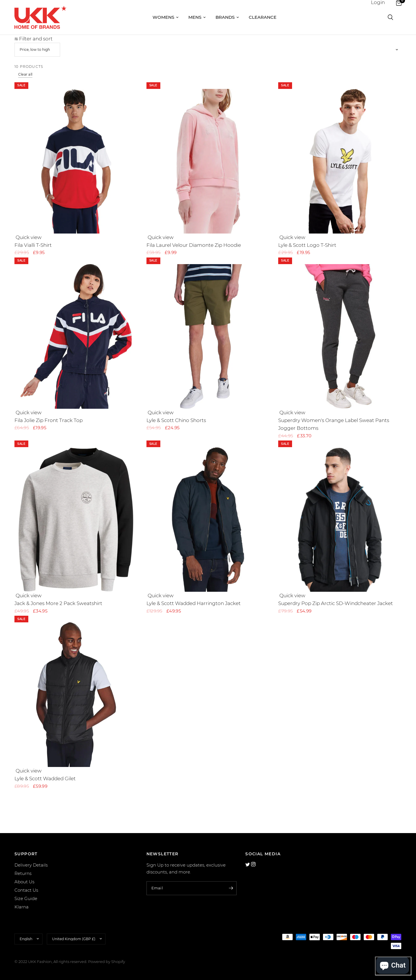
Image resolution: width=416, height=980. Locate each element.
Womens (166, 17)
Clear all (25, 74)
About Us (24, 882)
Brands (227, 17)
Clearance (263, 17)
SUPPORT (26, 854)
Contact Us (26, 890)
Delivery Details (31, 865)
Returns (23, 873)
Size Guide (26, 898)
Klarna (22, 907)
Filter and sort (34, 39)
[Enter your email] (231, 888)
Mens (197, 17)
